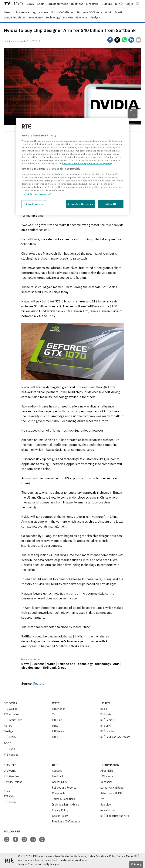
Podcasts (106, 714)
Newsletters (108, 810)
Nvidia (51, 664)
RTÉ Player (59, 709)
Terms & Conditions (64, 799)
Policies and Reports (64, 788)
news (7, 12)
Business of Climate (90, 12)
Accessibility (60, 782)
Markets (68, 18)
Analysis (96, 18)
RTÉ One (57, 720)
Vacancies (106, 782)
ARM (116, 664)
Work (108, 12)
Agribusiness (40, 12)
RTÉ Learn (10, 737)
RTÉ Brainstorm (13, 720)
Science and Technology (75, 664)
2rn (102, 799)
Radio (104, 709)
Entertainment (58, 4)
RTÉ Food (9, 749)
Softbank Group (55, 668)
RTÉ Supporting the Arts (115, 816)
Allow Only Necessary (81, 204)
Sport (41, 4)
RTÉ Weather (12, 776)
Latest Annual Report (113, 788)
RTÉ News (58, 731)
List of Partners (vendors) (36, 194)
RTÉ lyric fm (107, 731)
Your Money (36, 18)
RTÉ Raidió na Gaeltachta (115, 737)
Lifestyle (92, 4)
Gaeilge (8, 731)
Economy (82, 18)
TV (54, 714)
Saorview (106, 805)
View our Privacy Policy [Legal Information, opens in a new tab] (99, 163)
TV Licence (107, 776)
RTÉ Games (11, 709)
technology (103, 664)
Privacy (136, 864)
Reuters (39, 684)
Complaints (59, 793)
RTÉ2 (55, 726)
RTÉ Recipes (11, 755)
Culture (107, 4)
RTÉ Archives (11, 714)
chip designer (31, 668)
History (8, 726)
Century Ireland (13, 782)
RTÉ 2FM (106, 726)
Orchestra (10, 771)
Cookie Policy (60, 816)
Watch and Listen (15, 18)
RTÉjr (55, 737)
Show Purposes (34, 204)
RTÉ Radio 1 (107, 720)
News (30, 4)
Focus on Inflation (63, 12)
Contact (57, 771)
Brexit (118, 12)
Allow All (111, 204)
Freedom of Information (66, 822)
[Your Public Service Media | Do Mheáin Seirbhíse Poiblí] (9, 860)
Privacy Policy (60, 810)
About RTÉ (107, 771)
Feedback (58, 776)
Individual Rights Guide (66, 805)
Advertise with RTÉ (112, 793)
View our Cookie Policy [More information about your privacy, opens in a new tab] (74, 163)
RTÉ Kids (9, 796)
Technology (53, 18)
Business (77, 4)
